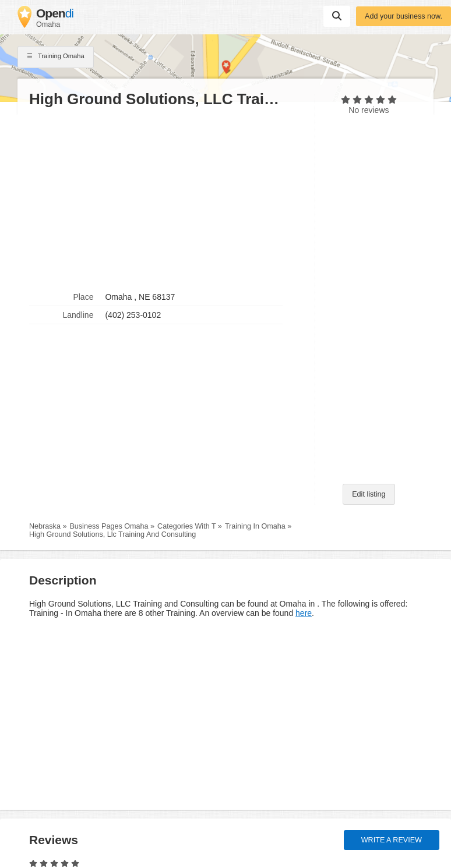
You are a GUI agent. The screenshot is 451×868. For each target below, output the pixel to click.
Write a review (392, 840)
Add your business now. (404, 16)
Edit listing (369, 494)
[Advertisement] (166, 199)
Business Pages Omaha (109, 526)
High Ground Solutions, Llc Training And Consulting (112, 534)
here (304, 613)
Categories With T (186, 526)
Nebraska (45, 526)
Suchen (337, 16)
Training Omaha (56, 57)
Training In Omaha (255, 526)
